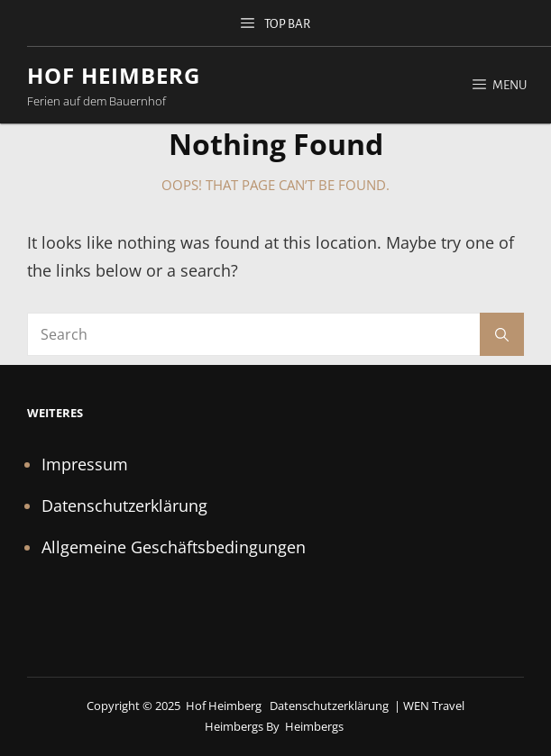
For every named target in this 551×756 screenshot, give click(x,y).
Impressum (85, 464)
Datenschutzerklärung (124, 506)
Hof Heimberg (114, 75)
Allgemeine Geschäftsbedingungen (174, 547)
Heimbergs (314, 726)
